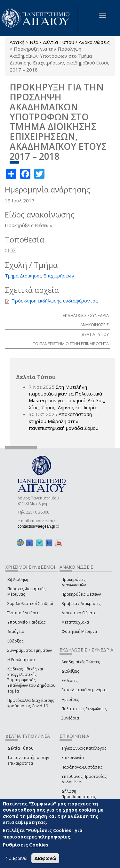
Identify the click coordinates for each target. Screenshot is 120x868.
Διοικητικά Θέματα (79, 613)
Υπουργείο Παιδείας (26, 622)
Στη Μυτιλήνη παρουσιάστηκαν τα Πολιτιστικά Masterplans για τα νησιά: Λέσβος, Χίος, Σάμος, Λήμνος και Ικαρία (67, 397)
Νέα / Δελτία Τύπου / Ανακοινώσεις (70, 42)
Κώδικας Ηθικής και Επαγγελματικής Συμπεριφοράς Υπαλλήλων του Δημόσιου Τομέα (32, 680)
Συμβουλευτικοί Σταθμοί (30, 604)
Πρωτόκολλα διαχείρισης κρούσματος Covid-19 (31, 703)
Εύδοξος (15, 641)
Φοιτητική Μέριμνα (79, 631)
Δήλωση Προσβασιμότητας (79, 794)
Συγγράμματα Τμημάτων (30, 650)
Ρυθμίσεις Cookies (26, 845)
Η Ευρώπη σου (21, 660)
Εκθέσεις (69, 681)
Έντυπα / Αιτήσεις (24, 613)
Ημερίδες (70, 699)
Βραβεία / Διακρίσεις (81, 604)
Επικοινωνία (73, 757)
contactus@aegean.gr (38, 526)
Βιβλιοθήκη (18, 579)
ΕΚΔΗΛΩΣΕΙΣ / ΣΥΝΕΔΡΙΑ (86, 315)
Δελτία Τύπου (20, 748)
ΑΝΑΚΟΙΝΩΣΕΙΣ (95, 325)
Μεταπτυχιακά (75, 622)
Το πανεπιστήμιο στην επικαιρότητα (28, 760)
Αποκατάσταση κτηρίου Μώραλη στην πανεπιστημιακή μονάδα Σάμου (64, 421)
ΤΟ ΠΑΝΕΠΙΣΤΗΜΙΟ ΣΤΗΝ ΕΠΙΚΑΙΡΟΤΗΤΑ (71, 344)
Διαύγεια (16, 631)
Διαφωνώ (45, 858)
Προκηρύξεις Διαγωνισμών (74, 582)
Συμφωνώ (16, 858)
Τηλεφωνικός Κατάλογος (84, 748)
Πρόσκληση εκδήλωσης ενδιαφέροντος (55, 301)
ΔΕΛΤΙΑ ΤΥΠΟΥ (95, 334)
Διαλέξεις (70, 671)
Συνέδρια (70, 718)
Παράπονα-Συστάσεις (82, 767)
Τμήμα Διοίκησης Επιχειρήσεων (40, 276)
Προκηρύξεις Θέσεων (81, 594)
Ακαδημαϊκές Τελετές (81, 662)
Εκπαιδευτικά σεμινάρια (84, 690)
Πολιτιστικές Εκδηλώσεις (84, 709)
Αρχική (17, 42)
